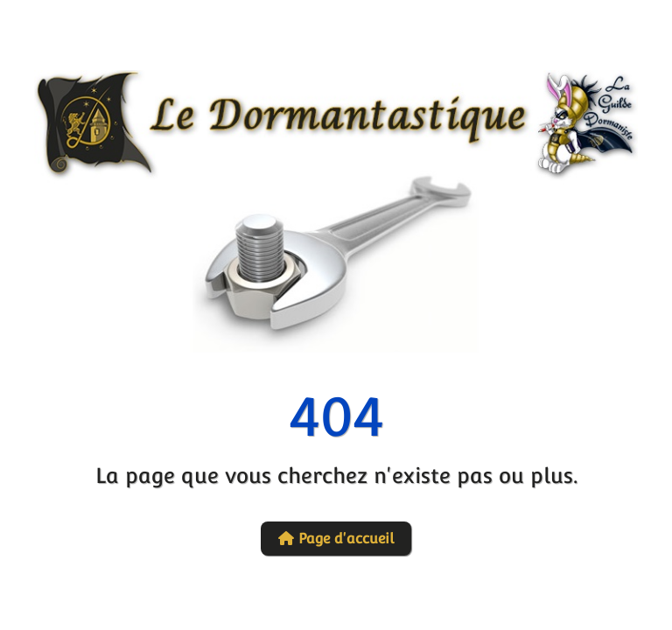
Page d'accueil (336, 539)
